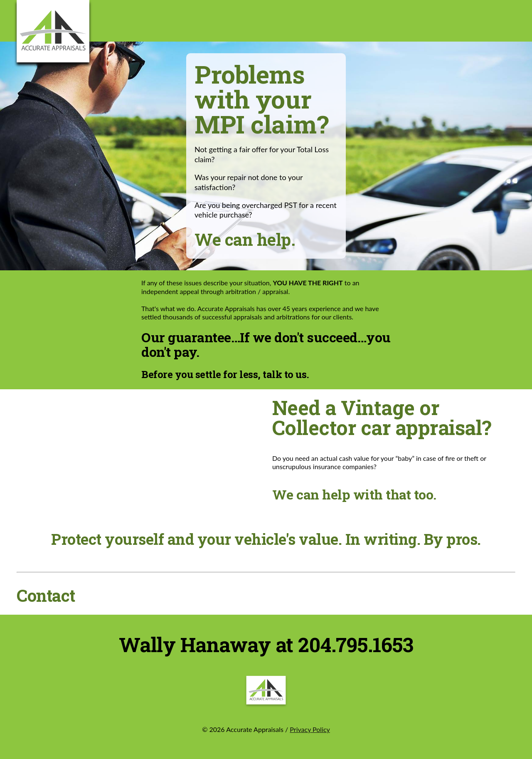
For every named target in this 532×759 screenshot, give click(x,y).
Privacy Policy (310, 729)
